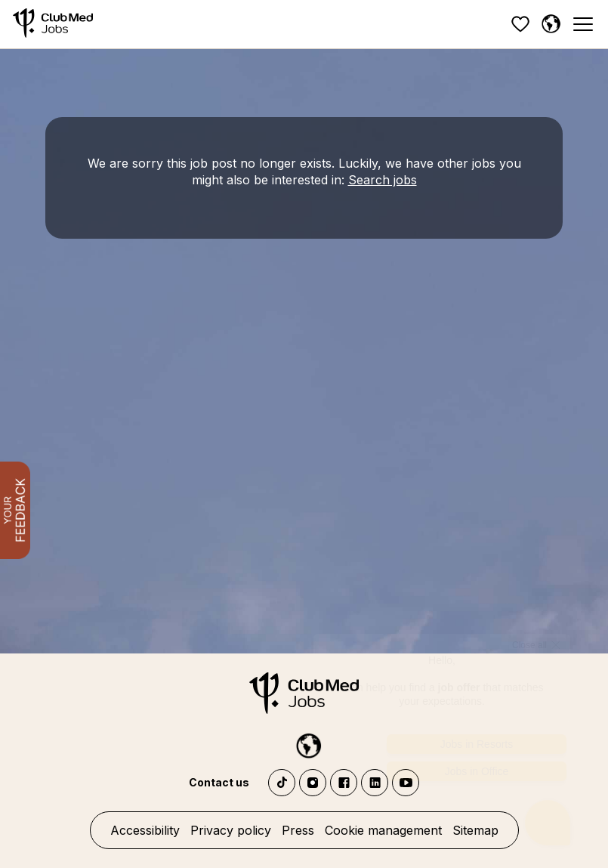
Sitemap (475, 830)
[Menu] (582, 25)
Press (298, 830)
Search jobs (383, 180)
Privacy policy (231, 830)
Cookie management (383, 830)
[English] (551, 24)
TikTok (282, 783)
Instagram (313, 783)
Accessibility (145, 830)
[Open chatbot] (548, 812)
